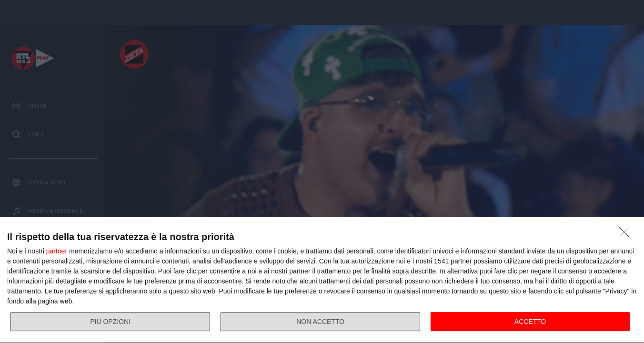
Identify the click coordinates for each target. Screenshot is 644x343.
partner (57, 251)
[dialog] (322, 280)
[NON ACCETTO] (627, 235)
